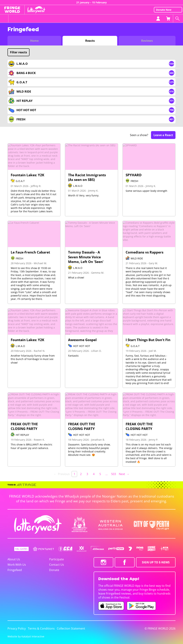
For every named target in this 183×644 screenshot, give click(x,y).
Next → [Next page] (124, 474)
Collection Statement (71, 628)
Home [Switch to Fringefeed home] (34, 41)
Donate (54, 570)
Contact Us (57, 565)
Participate (56, 559)
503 (114, 474)
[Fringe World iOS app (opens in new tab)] (111, 606)
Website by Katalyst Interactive (26, 636)
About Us (14, 559)
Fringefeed (15, 570)
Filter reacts (18, 52)
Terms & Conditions (41, 628)
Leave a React (163, 135)
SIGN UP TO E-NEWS (156, 562)
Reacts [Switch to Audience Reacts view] (90, 41)
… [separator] (107, 474)
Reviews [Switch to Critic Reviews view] (147, 41)
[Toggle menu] (4, 19)
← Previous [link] (62, 474)
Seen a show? (139, 135)
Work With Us (17, 565)
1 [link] (74, 474)
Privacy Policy (17, 628)
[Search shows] (178, 19)
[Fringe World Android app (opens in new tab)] (141, 606)
